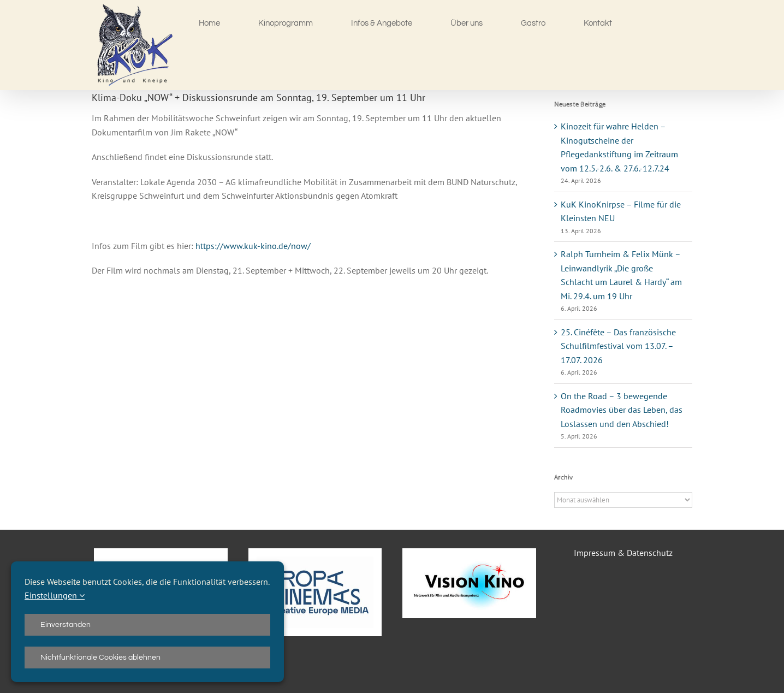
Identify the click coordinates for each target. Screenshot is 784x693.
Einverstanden (66, 625)
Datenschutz (650, 553)
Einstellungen (55, 595)
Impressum (595, 553)
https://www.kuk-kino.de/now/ (253, 246)
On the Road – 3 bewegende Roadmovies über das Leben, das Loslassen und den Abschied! (622, 410)
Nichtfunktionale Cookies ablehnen (100, 658)
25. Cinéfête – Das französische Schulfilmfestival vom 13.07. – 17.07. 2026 (618, 346)
